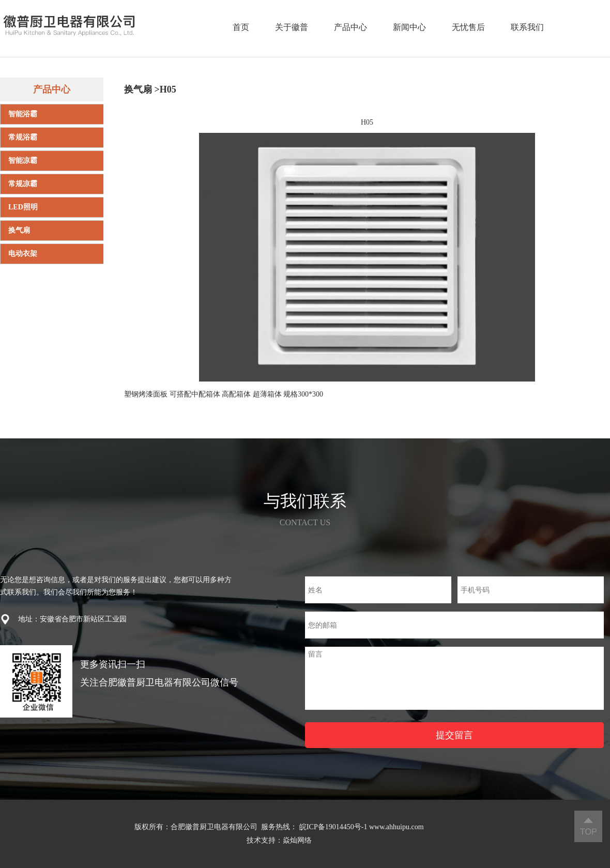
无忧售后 (468, 27)
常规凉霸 (23, 184)
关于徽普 (292, 27)
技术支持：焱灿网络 (279, 840)
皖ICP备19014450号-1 (333, 827)
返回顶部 (588, 826)
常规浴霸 (23, 137)
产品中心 (350, 27)
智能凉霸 (23, 161)
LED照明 (23, 207)
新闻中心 (409, 27)
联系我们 (527, 27)
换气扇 (19, 230)
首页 (241, 27)
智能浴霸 (23, 114)
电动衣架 (23, 254)
